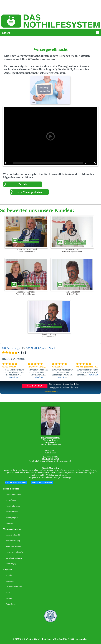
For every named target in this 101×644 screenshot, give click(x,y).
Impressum (10, 581)
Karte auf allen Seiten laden (42, 482)
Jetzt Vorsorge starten (29, 192)
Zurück (23, 184)
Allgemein (8, 569)
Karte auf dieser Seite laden (16, 482)
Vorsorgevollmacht (13, 535)
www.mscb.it (81, 639)
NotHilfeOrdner (12, 512)
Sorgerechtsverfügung (14, 546)
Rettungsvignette (12, 518)
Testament (10, 523)
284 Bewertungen (12, 348)
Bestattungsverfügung (14, 558)
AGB (8, 593)
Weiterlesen (14, 377)
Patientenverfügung (13, 541)
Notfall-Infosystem (13, 506)
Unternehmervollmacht (14, 552)
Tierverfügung (11, 564)
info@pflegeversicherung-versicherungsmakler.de (53, 461)
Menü (6, 33)
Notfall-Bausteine (11, 489)
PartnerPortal (11, 604)
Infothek (9, 598)
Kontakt (9, 575)
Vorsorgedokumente (13, 495)
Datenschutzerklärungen (51, 477)
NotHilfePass (11, 500)
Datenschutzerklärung (14, 587)
